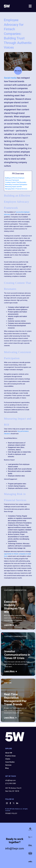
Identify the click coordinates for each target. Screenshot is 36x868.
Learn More (10, 625)
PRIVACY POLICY (11, 813)
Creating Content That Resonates (16, 182)
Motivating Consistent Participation (16, 185)
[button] (7, 803)
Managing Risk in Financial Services (16, 189)
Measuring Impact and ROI (13, 187)
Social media (10, 78)
